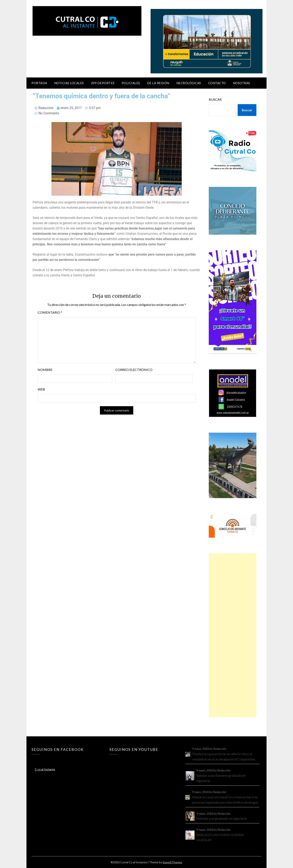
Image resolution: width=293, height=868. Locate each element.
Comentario (50, 312)
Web (41, 389)
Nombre (45, 370)
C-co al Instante (45, 769)
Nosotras (242, 83)
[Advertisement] (233, 635)
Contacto (217, 83)
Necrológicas (189, 83)
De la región (158, 83)
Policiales (131, 83)
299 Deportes (103, 83)
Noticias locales (69, 83)
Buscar (215, 99)
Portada (39, 83)
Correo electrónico (134, 370)
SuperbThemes (172, 862)
